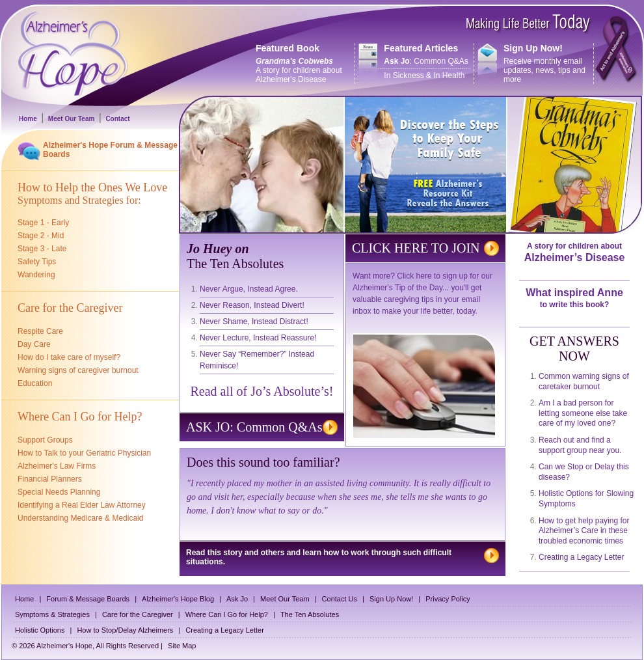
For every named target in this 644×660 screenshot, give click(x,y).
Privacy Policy (448, 599)
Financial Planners (50, 479)
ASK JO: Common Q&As (254, 427)
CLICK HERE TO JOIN (416, 248)
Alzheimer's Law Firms (57, 466)
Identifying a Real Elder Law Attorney (82, 505)
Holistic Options (40, 630)
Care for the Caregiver (138, 614)
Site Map (182, 646)
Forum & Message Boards (88, 599)
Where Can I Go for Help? (227, 614)
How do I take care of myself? (69, 357)
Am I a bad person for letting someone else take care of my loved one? (583, 413)
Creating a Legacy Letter (581, 557)
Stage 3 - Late (42, 249)
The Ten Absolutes (310, 614)
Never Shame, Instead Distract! (254, 322)
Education (35, 383)
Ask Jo (237, 599)
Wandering (36, 275)
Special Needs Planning (59, 492)
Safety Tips (37, 262)
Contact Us (340, 599)
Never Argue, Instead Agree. (249, 289)
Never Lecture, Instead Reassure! (258, 338)
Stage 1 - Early (43, 223)
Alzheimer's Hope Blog (178, 599)
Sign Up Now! (391, 599)
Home (28, 119)
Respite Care (40, 331)
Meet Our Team (72, 119)
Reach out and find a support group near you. (580, 445)
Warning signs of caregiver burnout (78, 370)
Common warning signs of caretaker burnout (584, 381)
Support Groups (45, 440)
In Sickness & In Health (424, 76)
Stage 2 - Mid (41, 236)
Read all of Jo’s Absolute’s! (262, 391)
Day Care (34, 344)
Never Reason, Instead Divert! (252, 305)
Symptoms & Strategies (52, 614)
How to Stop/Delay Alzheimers (125, 630)
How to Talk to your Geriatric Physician (84, 453)
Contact (117, 119)
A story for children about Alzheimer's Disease (299, 70)
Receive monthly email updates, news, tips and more (534, 63)
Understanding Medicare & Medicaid (80, 518)
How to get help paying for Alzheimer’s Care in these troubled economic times (584, 531)
